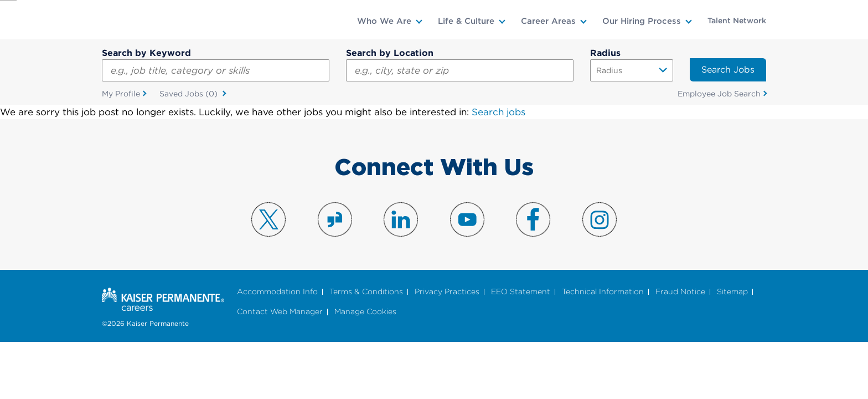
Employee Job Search (719, 94)
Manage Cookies (365, 312)
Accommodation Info (277, 292)
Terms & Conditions (366, 292)
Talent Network (737, 21)
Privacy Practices (447, 292)
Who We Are (384, 21)
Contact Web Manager (280, 312)
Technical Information (603, 292)
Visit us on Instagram (600, 219)
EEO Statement (521, 292)
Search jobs (498, 112)
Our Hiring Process (642, 21)
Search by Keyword (146, 53)
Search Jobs (728, 70)
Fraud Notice (680, 292)
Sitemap (732, 292)
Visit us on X (268, 219)
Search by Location (390, 53)
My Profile (121, 94)
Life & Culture (466, 21)
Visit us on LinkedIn (401, 219)
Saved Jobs (190, 94)
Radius (605, 53)
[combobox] (460, 70)
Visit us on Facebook (533, 219)
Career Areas (548, 21)
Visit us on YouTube (467, 219)
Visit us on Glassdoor (335, 219)
